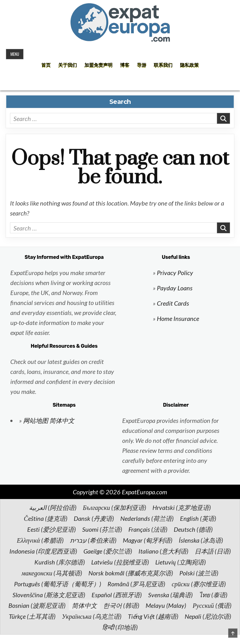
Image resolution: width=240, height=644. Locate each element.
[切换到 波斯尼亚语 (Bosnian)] (37, 605)
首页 (46, 65)
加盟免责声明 (98, 65)
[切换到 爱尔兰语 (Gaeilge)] (108, 551)
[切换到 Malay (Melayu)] (166, 605)
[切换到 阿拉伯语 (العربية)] (53, 507)
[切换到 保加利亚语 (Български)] (115, 507)
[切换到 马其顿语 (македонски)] (52, 573)
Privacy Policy (175, 273)
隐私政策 (189, 65)
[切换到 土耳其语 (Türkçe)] (32, 616)
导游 (142, 65)
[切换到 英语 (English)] (198, 518)
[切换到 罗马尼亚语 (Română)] (136, 583)
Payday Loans (175, 288)
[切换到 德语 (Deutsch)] (193, 529)
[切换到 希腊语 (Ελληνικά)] (40, 540)
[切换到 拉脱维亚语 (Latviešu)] (120, 562)
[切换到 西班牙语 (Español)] (117, 594)
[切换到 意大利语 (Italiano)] (163, 551)
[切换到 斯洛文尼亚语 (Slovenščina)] (49, 594)
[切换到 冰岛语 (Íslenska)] (201, 540)
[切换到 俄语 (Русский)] (212, 605)
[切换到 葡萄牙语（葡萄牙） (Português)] (58, 583)
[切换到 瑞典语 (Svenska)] (170, 594)
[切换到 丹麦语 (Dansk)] (94, 518)
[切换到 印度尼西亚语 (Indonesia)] (43, 551)
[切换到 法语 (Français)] (148, 529)
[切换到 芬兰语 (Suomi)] (102, 529)
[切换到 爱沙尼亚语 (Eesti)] (52, 529)
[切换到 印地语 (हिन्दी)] (120, 627)
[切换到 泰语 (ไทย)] (213, 594)
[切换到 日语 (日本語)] (213, 551)
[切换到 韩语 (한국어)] (121, 605)
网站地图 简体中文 (49, 420)
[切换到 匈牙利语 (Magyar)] (148, 540)
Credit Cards (173, 303)
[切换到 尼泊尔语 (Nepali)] (208, 616)
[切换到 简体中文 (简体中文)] (84, 605)
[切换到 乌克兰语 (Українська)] (92, 616)
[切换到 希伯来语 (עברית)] (93, 540)
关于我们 (67, 65)
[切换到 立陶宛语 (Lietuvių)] (181, 562)
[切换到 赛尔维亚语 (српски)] (199, 583)
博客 (125, 65)
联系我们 (163, 65)
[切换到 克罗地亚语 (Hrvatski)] (182, 507)
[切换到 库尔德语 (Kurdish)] (60, 562)
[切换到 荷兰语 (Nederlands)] (147, 518)
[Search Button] (120, 82)
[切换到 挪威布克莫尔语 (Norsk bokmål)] (131, 573)
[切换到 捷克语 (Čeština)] (45, 518)
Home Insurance (178, 318)
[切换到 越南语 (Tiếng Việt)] (153, 616)
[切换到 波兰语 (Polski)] (199, 573)
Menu (15, 54)
